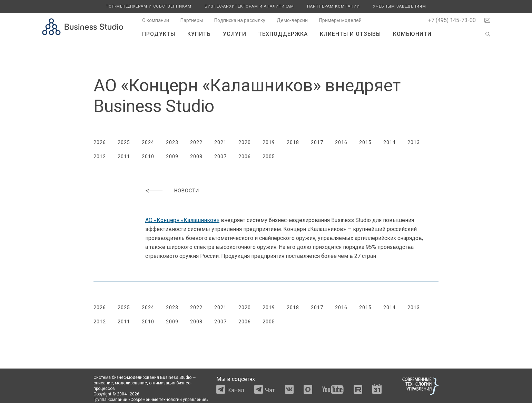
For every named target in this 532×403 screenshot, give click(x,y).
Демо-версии (292, 20)
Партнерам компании (333, 6)
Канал (236, 390)
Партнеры (192, 20)
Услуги (235, 34)
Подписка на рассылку (240, 20)
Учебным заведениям (400, 6)
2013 (414, 142)
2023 (172, 142)
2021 (220, 142)
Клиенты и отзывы (350, 34)
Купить (199, 34)
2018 (293, 142)
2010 (148, 157)
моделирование (131, 383)
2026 (100, 142)
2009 (172, 157)
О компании (156, 20)
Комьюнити (412, 34)
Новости (187, 191)
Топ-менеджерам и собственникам (149, 6)
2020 (245, 142)
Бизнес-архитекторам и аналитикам (249, 6)
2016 (341, 142)
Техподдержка (283, 34)
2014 (390, 142)
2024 (148, 142)
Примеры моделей (340, 20)
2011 (124, 157)
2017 (317, 142)
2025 (124, 142)
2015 (365, 142)
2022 (196, 142)
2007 (220, 157)
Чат (270, 390)
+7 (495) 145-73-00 (452, 20)
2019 (269, 142)
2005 (269, 157)
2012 (100, 157)
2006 (245, 157)
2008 (196, 157)
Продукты (159, 34)
